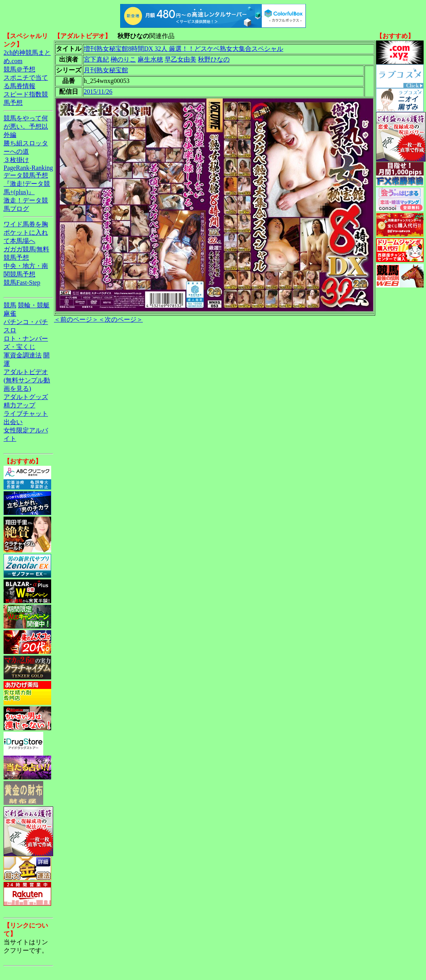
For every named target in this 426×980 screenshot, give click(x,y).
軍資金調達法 (23, 355)
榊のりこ (123, 59)
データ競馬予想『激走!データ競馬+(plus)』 (27, 184)
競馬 (10, 305)
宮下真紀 (96, 59)
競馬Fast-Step (22, 283)
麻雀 (10, 313)
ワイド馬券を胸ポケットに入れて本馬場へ (26, 232)
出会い (13, 422)
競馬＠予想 (19, 69)
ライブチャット (26, 414)
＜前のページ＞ (76, 319)
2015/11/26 (98, 92)
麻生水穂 (150, 59)
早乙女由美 (180, 59)
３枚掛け (16, 160)
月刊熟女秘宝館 (106, 70)
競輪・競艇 (34, 305)
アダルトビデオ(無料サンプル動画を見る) (27, 380)
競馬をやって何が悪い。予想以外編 (26, 126)
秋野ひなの (214, 59)
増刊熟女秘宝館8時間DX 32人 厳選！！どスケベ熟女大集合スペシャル (183, 49)
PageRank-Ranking (28, 168)
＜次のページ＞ (121, 319)
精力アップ (19, 405)
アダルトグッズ (26, 397)
